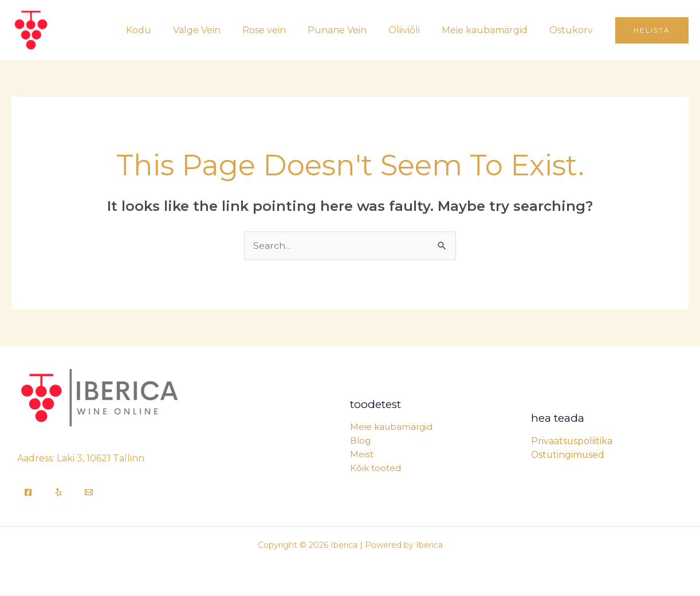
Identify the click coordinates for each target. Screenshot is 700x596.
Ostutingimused (569, 455)
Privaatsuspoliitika (572, 441)
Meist (362, 455)
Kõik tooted (375, 468)
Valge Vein (216, 30)
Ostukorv (573, 30)
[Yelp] (58, 493)
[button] (652, 30)
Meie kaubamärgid (490, 30)
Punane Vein (349, 30)
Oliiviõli (413, 30)
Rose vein (280, 30)
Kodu (161, 30)
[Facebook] (28, 493)
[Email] (89, 493)
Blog (360, 441)
